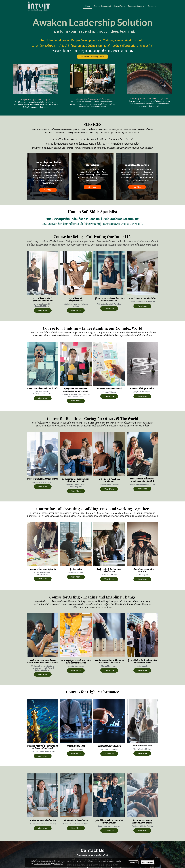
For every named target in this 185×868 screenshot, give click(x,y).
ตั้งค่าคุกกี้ (133, 862)
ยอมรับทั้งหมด (148, 862)
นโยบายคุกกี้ (58, 864)
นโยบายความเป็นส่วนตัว (42, 864)
